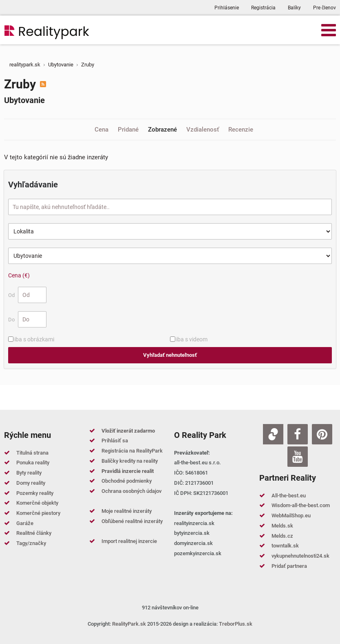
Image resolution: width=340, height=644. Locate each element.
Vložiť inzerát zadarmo (128, 431)
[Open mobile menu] (329, 30)
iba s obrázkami (34, 339)
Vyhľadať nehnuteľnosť (170, 355)
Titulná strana (32, 453)
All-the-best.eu (289, 496)
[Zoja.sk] (273, 434)
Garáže (25, 523)
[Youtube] (298, 457)
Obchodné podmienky (127, 481)
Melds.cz (282, 536)
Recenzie (241, 130)
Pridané (129, 130)
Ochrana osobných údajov (131, 491)
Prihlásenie (227, 8)
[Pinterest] (322, 434)
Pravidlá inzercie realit (128, 471)
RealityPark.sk (129, 624)
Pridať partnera (289, 566)
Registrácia (263, 8)
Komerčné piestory (38, 513)
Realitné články (34, 533)
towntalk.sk (285, 546)
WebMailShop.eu (291, 515)
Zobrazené (163, 130)
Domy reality (31, 483)
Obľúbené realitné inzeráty (132, 521)
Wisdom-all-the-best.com (301, 505)
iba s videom (192, 339)
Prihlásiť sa (115, 441)
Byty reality (29, 473)
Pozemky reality (35, 493)
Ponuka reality (33, 463)
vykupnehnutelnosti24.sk (300, 556)
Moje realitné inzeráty (127, 511)
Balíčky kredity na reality (130, 461)
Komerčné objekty (37, 503)
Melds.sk (282, 526)
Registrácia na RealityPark (132, 451)
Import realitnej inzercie (129, 541)
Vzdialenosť (203, 130)
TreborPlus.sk (236, 624)
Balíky (294, 8)
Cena (102, 130)
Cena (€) (19, 275)
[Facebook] (298, 434)
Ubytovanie (24, 100)
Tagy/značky (31, 543)
